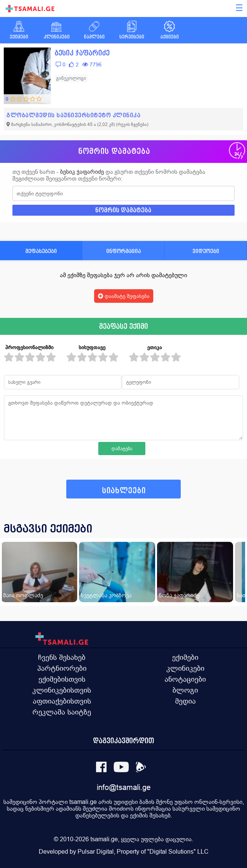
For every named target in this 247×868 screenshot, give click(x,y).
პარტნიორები (62, 668)
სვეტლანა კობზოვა (106, 595)
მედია (185, 701)
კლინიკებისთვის (62, 690)
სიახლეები (124, 491)
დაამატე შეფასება (124, 296)
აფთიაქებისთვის (62, 701)
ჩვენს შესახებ (62, 657)
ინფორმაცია (123, 251)
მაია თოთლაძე (23, 595)
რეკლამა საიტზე (62, 712)
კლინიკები (185, 668)
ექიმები (185, 657)
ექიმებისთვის (62, 679)
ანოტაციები (185, 679)
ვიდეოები (206, 251)
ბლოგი (185, 690)
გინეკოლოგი (71, 78)
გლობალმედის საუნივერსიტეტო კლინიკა (73, 115)
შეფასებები (41, 251)
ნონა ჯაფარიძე (179, 595)
